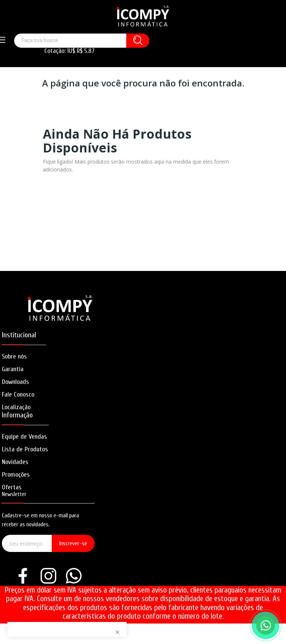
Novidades (15, 462)
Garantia (13, 369)
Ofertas (12, 487)
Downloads (15, 382)
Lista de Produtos (25, 449)
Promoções (16, 475)
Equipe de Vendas (24, 437)
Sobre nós (14, 356)
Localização (16, 407)
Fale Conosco (18, 394)
